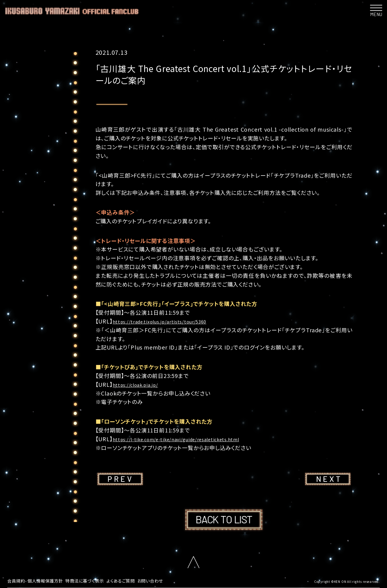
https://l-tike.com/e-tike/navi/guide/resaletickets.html (189, 439)
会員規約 (17, 580)
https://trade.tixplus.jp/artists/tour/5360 (169, 321)
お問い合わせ (168, 580)
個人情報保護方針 (50, 580)
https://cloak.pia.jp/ (140, 384)
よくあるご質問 (135, 580)
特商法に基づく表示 (95, 580)
